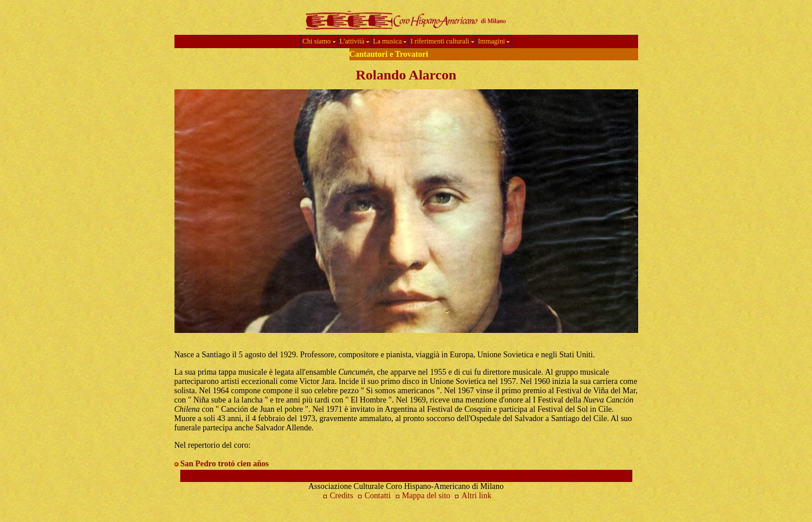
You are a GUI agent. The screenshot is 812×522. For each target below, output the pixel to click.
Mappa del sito (423, 496)
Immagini (494, 41)
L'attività (354, 41)
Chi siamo (319, 41)
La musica (390, 41)
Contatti (373, 496)
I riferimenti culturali (442, 41)
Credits (337, 496)
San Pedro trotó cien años (225, 464)
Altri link (476, 496)
